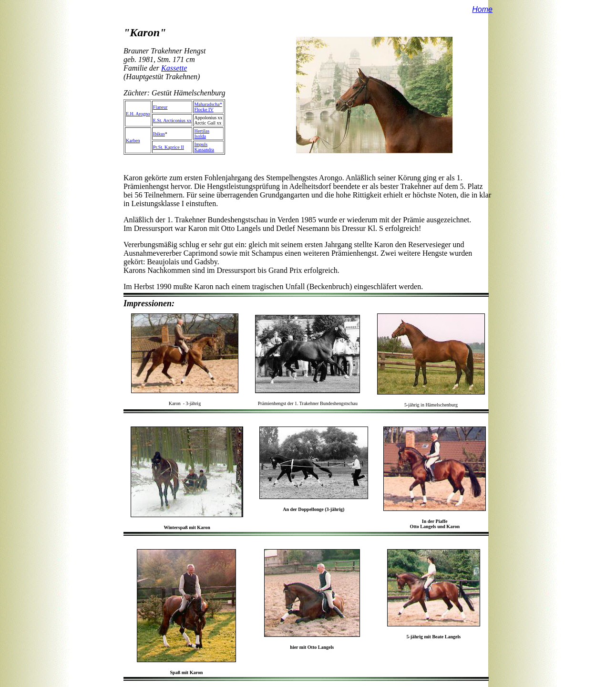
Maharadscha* (208, 104)
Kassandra (204, 150)
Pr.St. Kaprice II (169, 147)
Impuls (201, 144)
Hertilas (202, 131)
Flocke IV (204, 109)
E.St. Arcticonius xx (172, 120)
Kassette (174, 68)
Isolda (200, 136)
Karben (133, 141)
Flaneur (160, 107)
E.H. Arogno (138, 114)
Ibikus (159, 134)
